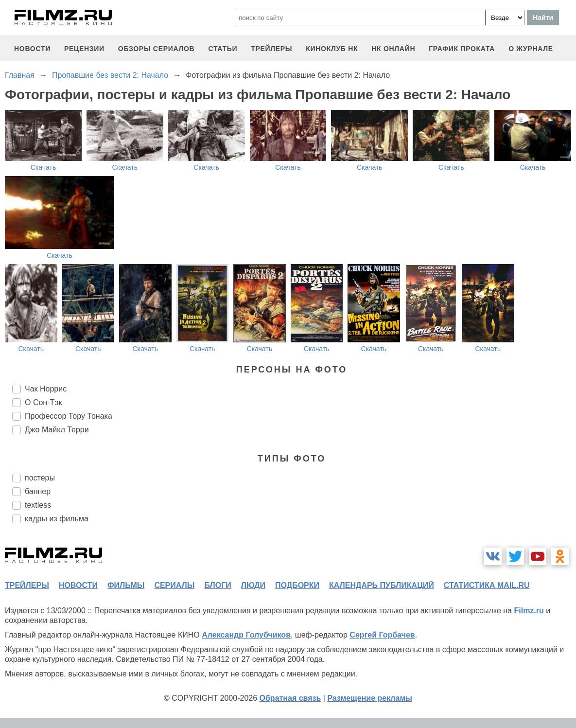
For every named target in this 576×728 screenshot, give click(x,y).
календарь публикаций (382, 585)
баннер (38, 491)
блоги (218, 585)
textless (38, 505)
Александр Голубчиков (246, 635)
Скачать (44, 167)
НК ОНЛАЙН (393, 49)
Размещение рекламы (370, 698)
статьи (223, 49)
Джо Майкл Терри (57, 430)
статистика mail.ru (487, 585)
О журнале (531, 49)
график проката (462, 49)
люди (253, 585)
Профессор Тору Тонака (69, 416)
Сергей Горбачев (382, 635)
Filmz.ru (529, 611)
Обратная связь (290, 698)
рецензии (84, 49)
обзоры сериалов (157, 49)
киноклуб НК (332, 49)
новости (32, 49)
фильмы (126, 585)
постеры (40, 478)
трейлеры (271, 49)
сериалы (174, 585)
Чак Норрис (46, 389)
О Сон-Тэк (43, 402)
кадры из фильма (57, 519)
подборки (297, 585)
